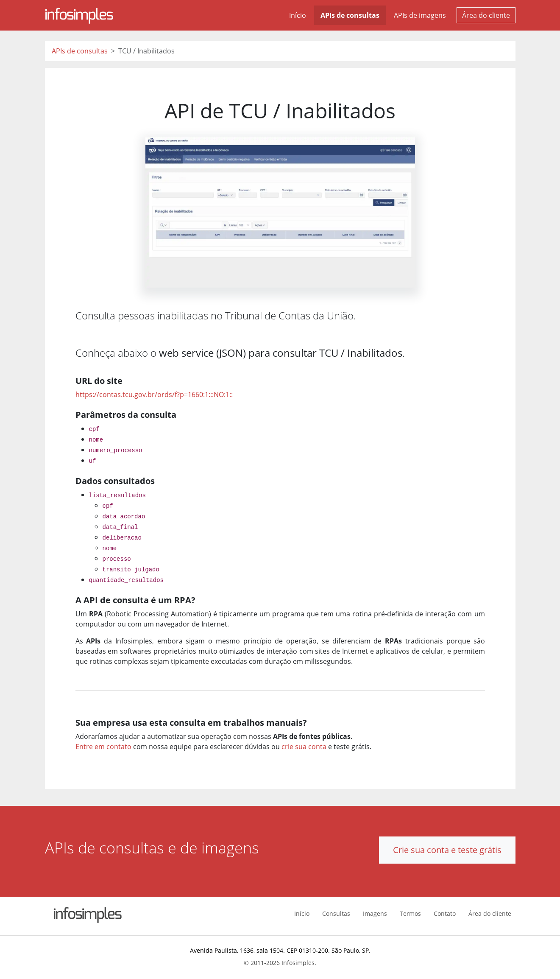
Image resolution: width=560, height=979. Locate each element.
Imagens (375, 913)
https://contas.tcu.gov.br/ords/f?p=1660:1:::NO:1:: (154, 394)
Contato (445, 913)
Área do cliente (486, 15)
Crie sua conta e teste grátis (447, 850)
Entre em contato (103, 747)
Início (298, 15)
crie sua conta (304, 747)
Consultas (336, 913)
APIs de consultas (350, 15)
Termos (410, 913)
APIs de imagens (420, 15)
